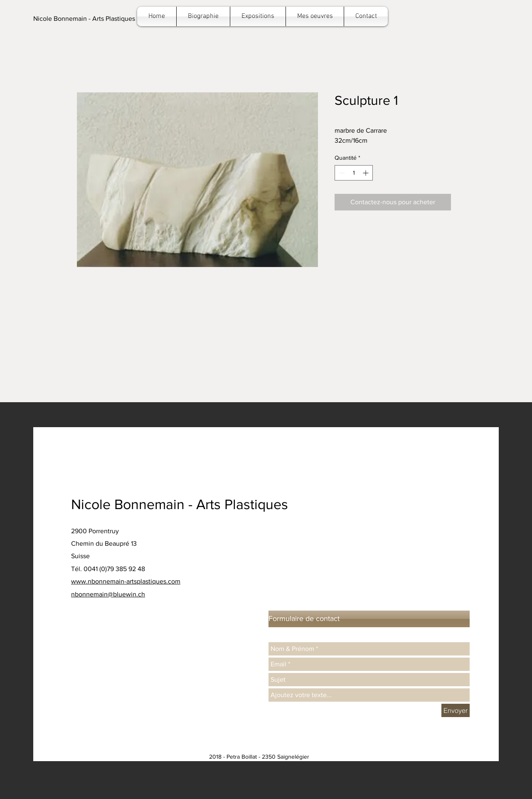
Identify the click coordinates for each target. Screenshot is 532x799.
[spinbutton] (354, 173)
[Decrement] (341, 173)
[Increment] (366, 173)
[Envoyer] (456, 710)
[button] (84, 19)
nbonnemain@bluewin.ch (108, 594)
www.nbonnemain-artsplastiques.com (126, 581)
